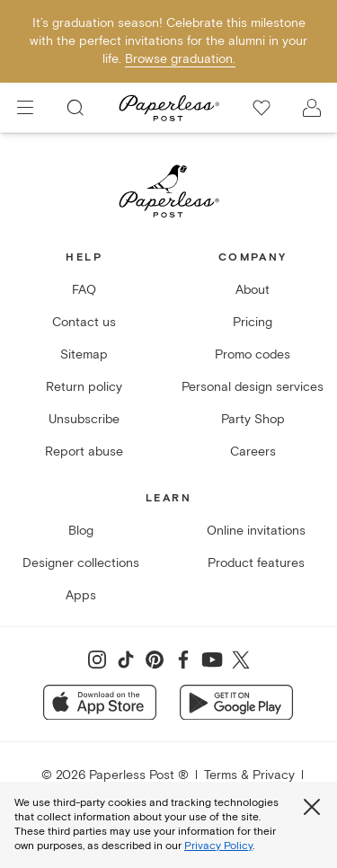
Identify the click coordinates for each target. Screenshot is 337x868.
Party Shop (253, 419)
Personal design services (253, 387)
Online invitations (256, 531)
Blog (81, 531)
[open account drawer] (312, 108)
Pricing (253, 322)
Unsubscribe (84, 419)
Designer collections (81, 563)
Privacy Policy (218, 846)
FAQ (84, 290)
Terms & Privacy (249, 775)
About (253, 290)
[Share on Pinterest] (155, 660)
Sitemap (84, 354)
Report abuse (84, 452)
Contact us (84, 322)
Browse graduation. (180, 59)
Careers (253, 452)
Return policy (84, 387)
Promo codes (253, 354)
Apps (81, 595)
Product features (256, 563)
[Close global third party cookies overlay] (312, 807)
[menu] (25, 108)
